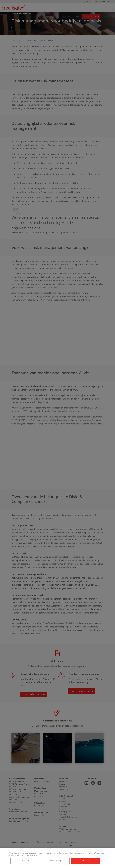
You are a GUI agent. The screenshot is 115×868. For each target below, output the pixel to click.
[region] (57, 858)
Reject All (25, 861)
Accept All (86, 861)
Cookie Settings (55, 861)
